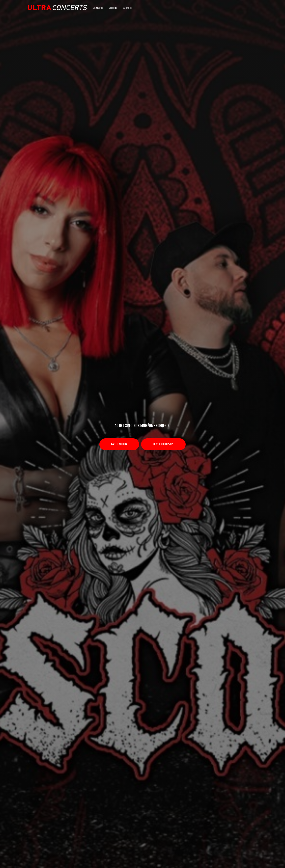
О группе (113, 8)
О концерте (98, 8)
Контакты (127, 8)
